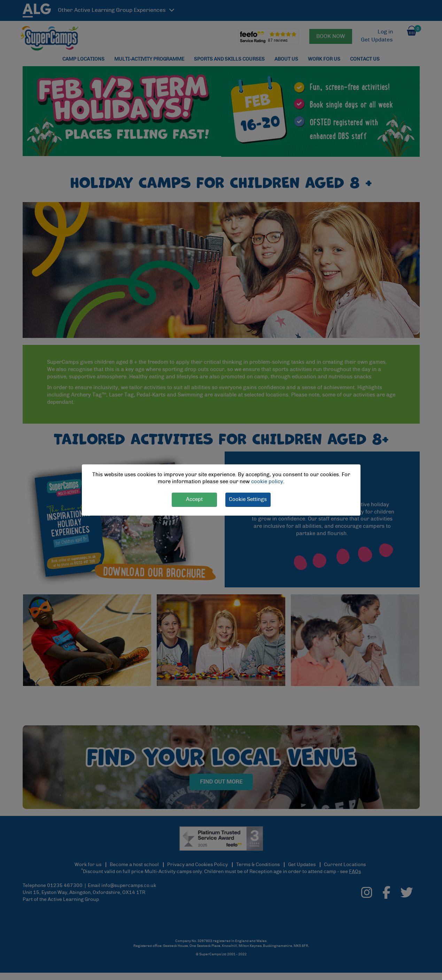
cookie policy (267, 482)
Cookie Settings (248, 499)
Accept (194, 499)
